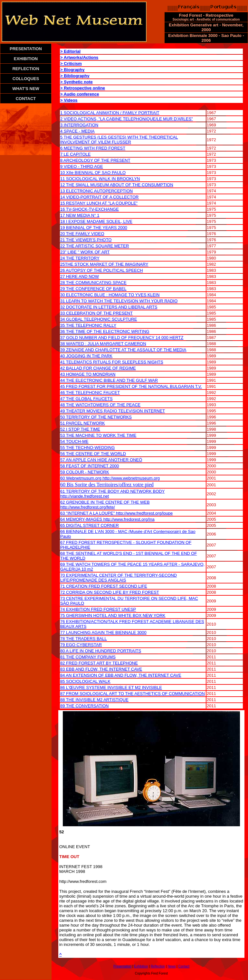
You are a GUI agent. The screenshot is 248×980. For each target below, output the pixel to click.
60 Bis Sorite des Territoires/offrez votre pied (107, 485)
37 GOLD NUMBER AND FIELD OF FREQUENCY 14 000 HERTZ (122, 338)
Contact (184, 966)
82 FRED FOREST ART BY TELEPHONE (99, 663)
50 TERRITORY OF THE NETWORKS (96, 417)
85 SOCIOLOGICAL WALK (85, 681)
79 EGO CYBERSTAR (81, 645)
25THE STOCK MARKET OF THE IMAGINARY (104, 264)
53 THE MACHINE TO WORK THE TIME (98, 435)
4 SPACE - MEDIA (77, 131)
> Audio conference (80, 94)
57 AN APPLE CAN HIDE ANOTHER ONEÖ (101, 460)
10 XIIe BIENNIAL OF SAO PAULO (93, 173)
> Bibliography (75, 76)
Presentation (122, 966)
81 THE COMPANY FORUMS (88, 657)
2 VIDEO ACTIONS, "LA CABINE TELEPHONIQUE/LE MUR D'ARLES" (127, 119)
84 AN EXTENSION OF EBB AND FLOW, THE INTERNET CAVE (121, 675)
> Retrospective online (83, 88)
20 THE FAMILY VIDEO (82, 234)
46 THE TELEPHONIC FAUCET (90, 393)
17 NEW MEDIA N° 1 (80, 215)
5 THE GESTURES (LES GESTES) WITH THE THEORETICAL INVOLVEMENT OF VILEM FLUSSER (119, 140)
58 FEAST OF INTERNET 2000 (90, 466)
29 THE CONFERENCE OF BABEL (93, 289)
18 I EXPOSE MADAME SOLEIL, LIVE (96, 221)
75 (62, 615)
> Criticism (71, 64)
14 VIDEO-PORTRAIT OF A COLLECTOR (99, 197)
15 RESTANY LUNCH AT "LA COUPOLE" (99, 203)
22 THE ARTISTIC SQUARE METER (95, 246)
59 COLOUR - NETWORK (85, 472)
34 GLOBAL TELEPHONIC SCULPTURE (99, 319)
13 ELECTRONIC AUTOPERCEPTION (96, 191)
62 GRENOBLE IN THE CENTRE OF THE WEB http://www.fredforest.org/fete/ (105, 505)
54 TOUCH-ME (74, 441)
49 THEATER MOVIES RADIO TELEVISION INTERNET (113, 411)
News (172, 966)
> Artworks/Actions (79, 57)
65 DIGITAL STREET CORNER (90, 525)
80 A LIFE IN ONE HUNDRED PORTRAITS (101, 651)
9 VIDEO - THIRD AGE (82, 166)
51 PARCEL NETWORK (83, 423)
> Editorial (70, 51)
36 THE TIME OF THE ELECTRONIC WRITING (105, 331)
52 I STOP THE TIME (80, 429)
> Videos (69, 100)
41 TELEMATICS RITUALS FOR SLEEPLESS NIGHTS (112, 362)
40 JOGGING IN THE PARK (86, 356)
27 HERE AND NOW (80, 276)
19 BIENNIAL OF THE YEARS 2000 (94, 228)
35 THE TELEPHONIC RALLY (88, 325)
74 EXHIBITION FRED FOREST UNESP (98, 609)
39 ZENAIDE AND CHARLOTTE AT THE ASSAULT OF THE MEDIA (123, 350)
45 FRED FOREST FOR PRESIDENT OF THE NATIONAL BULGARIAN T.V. (131, 386)
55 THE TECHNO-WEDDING (87, 448)
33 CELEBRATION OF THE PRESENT (96, 313)
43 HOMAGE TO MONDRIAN (88, 374)
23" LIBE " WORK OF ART (85, 252)
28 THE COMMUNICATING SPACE (93, 283)
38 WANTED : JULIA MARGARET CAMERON (103, 344)
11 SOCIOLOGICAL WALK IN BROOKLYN (100, 179)
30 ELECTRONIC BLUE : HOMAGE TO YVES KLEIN (110, 295)
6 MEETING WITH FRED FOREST (93, 148)
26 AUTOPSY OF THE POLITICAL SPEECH (102, 270)
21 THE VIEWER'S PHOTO (86, 240)
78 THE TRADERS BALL (84, 639)
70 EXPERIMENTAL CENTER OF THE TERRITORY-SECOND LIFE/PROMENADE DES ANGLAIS (119, 578)
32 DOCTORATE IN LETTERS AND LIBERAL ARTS (109, 307)
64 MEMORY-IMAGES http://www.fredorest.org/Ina (107, 519)
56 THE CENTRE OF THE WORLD (93, 454)
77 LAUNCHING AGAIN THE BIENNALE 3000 (103, 632)
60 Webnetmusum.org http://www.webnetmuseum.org (110, 478)
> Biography (72, 70)
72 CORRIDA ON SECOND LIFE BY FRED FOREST (110, 592)
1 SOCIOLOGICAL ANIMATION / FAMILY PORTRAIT (110, 113)
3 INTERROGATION (79, 125)
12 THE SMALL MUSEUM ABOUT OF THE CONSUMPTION (117, 185)
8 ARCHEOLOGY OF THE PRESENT (95, 160)
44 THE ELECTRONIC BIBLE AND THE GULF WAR (109, 380)
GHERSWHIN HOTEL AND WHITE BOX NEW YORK (115, 615)
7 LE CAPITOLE (75, 154)
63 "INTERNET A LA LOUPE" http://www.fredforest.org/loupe (116, 513)
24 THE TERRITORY (80, 258)
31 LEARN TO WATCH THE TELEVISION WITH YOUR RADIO (119, 301)
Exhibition (141, 966)
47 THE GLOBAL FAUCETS (86, 399)
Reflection (158, 966)
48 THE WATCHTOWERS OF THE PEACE (100, 405)
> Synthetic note (76, 82)
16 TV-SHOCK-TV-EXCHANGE (90, 209)
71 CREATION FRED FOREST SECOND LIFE (104, 586)
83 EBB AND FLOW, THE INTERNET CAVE (101, 669)
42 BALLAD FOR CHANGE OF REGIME (98, 368)
